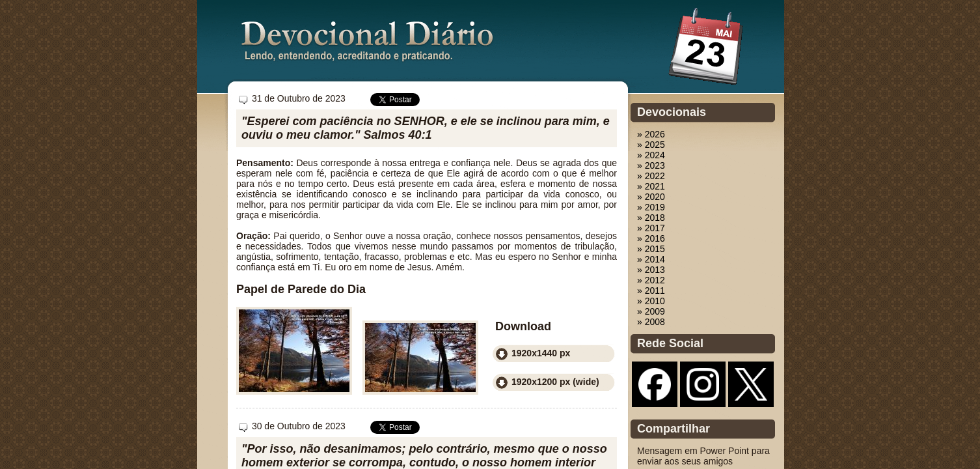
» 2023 (651, 165)
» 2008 (651, 322)
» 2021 (651, 186)
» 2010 (651, 301)
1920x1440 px (541, 353)
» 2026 (651, 134)
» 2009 (651, 311)
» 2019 (651, 207)
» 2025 (651, 145)
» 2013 (651, 270)
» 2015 (651, 249)
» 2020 (651, 197)
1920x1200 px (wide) (555, 382)
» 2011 (651, 291)
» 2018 (651, 218)
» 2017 (651, 228)
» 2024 (651, 155)
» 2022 (651, 176)
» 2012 (651, 280)
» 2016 (651, 238)
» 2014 (651, 259)
